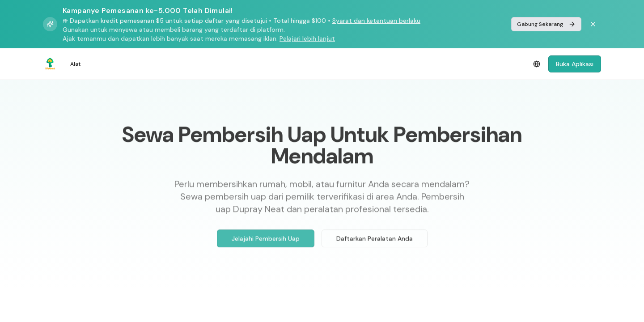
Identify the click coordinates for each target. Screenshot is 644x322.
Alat (75, 64)
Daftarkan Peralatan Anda (375, 241)
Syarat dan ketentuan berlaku (376, 21)
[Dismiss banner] (593, 24)
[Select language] (537, 64)
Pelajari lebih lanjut (307, 38)
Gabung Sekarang (546, 24)
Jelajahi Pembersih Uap (266, 241)
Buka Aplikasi (575, 64)
